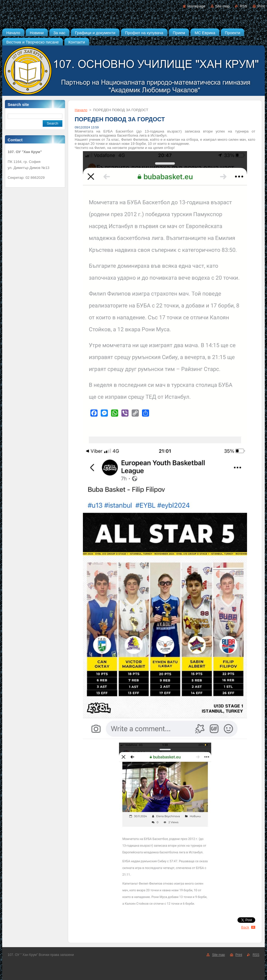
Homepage (196, 6)
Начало (81, 110)
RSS (243, 6)
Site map (222, 6)
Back (245, 927)
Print (261, 6)
